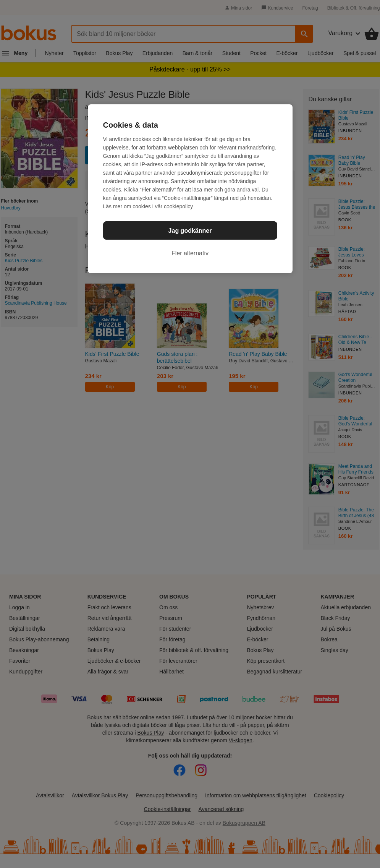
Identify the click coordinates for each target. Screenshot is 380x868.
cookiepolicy (178, 206)
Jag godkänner (190, 231)
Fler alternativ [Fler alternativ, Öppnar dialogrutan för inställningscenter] (190, 253)
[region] (190, 189)
